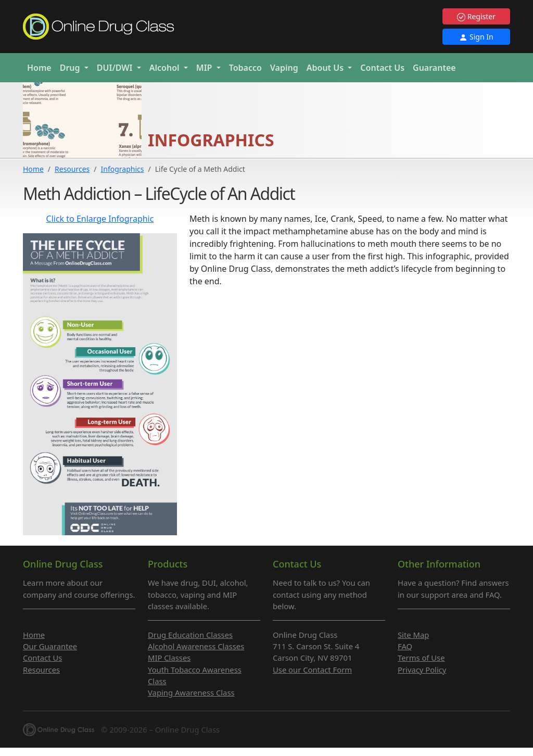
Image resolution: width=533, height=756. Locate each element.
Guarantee (434, 68)
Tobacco (245, 68)
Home (39, 68)
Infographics (123, 169)
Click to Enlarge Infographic (100, 219)
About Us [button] (326, 68)
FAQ (405, 646)
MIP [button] (205, 68)
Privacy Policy (422, 670)
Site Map (413, 635)
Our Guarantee (50, 646)
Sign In (476, 37)
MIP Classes (169, 658)
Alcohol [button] (166, 68)
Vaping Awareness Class (191, 692)
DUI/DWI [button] (116, 68)
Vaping (284, 68)
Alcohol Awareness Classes (196, 646)
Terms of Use (421, 658)
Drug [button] (71, 68)
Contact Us (382, 68)
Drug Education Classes (190, 635)
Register (476, 16)
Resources (72, 169)
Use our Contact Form (312, 670)
